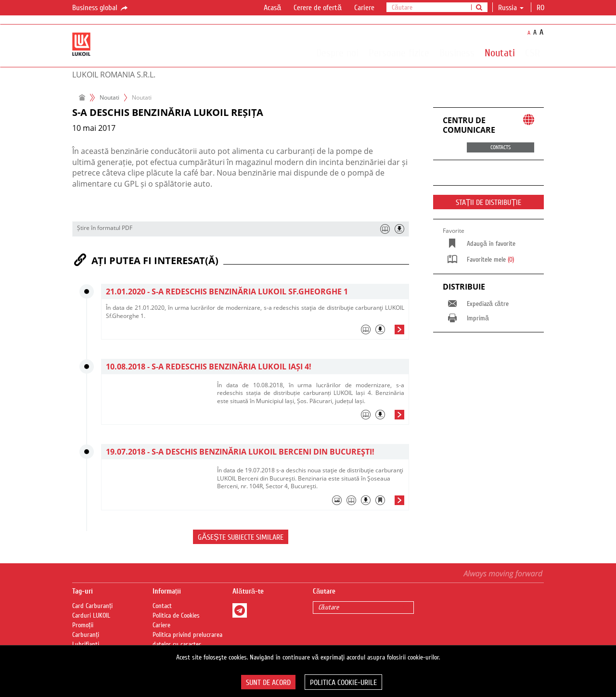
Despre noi (337, 52)
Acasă (272, 8)
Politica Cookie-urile (343, 683)
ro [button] (541, 8)
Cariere (364, 8)
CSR (533, 52)
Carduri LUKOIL (91, 616)
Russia (511, 8)
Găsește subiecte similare (240, 537)
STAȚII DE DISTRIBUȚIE (489, 203)
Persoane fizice (399, 52)
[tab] (255, 332)
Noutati (500, 52)
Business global (101, 8)
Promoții (83, 625)
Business (457, 52)
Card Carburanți (92, 606)
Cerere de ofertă (318, 8)
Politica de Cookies (176, 616)
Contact (162, 606)
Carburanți (86, 635)
